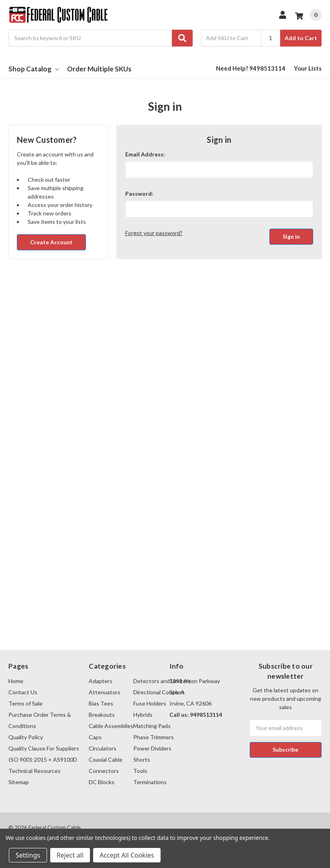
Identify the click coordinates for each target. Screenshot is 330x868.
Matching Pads (152, 726)
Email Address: (145, 154)
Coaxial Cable (106, 759)
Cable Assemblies (111, 726)
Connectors (104, 771)
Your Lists (308, 68)
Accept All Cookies (127, 855)
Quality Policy (26, 737)
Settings (28, 855)
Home (16, 681)
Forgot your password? (154, 233)
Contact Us (23, 692)
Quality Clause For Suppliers (44, 748)
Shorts (142, 759)
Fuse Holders (150, 703)
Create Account (51, 242)
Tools (140, 771)
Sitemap (19, 782)
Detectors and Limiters (162, 681)
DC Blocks (102, 782)
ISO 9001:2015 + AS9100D (43, 759)
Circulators (103, 748)
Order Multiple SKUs (99, 69)
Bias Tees (101, 703)
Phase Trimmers (154, 737)
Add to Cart (301, 38)
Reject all (70, 855)
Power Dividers (152, 748)
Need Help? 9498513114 (251, 68)
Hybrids (143, 715)
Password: (139, 194)
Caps (95, 737)
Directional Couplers (159, 692)
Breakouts (102, 715)
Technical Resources (35, 771)
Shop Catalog (34, 69)
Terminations (150, 782)
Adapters (101, 681)
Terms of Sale (25, 703)
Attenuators (105, 692)
